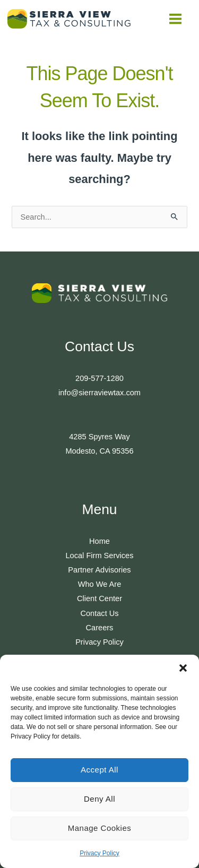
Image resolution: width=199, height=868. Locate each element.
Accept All (99, 770)
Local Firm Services (100, 555)
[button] (183, 668)
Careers (100, 628)
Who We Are (100, 584)
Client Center (99, 598)
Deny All (99, 799)
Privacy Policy (99, 853)
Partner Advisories (99, 570)
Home (99, 541)
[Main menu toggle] (175, 19)
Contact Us (99, 613)
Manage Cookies (100, 828)
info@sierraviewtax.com (99, 393)
